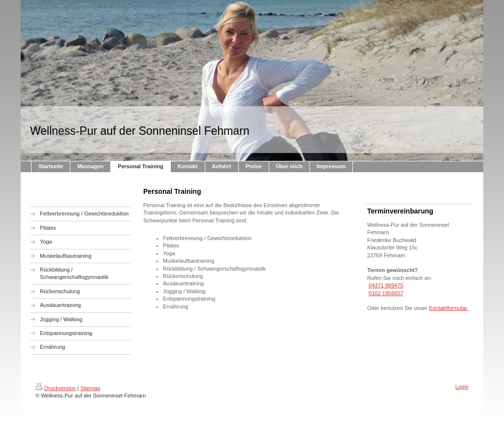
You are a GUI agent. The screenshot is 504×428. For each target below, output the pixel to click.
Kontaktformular (448, 308)
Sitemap (90, 388)
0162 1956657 (386, 293)
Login (462, 387)
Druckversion (56, 388)
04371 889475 (386, 285)
